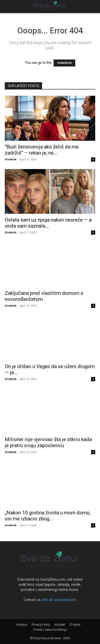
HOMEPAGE (64, 63)
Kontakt (60, 625)
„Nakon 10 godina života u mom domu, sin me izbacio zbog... (48, 516)
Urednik (11, 159)
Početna (22, 625)
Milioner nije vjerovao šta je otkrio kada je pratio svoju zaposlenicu (48, 442)
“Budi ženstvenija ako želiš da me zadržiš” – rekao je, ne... (42, 150)
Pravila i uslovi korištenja (50, 630)
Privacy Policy (41, 625)
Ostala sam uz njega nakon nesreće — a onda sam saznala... (48, 223)
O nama (75, 625)
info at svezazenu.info (59, 600)
